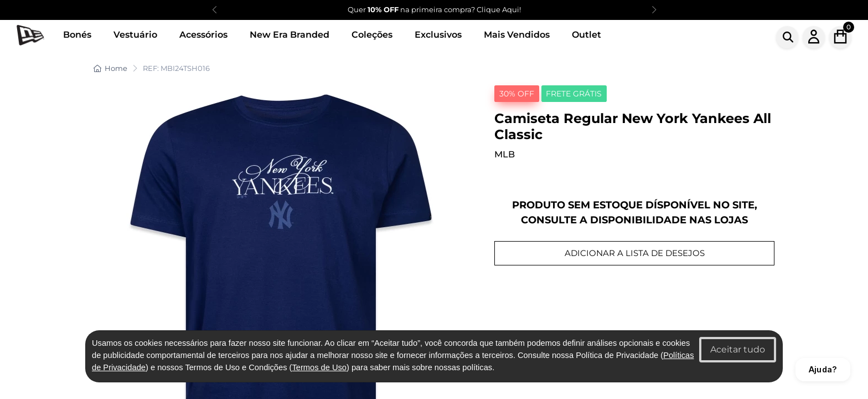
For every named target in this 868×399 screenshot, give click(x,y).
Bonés (77, 35)
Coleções (372, 35)
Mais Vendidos (517, 35)
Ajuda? (823, 369)
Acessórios (203, 35)
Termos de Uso (319, 367)
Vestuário (135, 35)
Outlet (587, 35)
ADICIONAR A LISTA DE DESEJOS (635, 253)
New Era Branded (290, 35)
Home (110, 68)
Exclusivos (438, 35)
